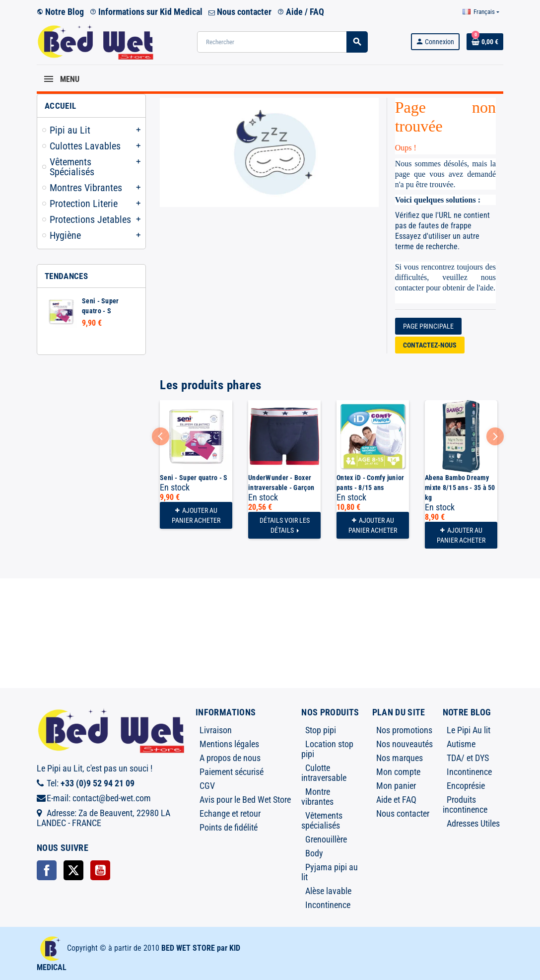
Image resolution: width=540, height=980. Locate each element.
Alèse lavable (328, 891)
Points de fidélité (229, 827)
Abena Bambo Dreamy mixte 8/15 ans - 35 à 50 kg (460, 488)
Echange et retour (230, 813)
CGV (207, 786)
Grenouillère (326, 839)
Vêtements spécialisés (322, 820)
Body (314, 853)
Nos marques (400, 758)
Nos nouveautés (405, 744)
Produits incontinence (465, 805)
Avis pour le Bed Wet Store (245, 800)
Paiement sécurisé (232, 772)
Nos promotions (404, 730)
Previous (161, 436)
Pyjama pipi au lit (330, 872)
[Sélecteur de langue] (481, 12)
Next (495, 436)
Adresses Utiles (473, 823)
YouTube (100, 870)
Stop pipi (321, 730)
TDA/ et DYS (468, 758)
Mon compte (398, 772)
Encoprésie (466, 786)
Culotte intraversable (324, 773)
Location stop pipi (327, 749)
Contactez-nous (430, 345)
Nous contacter (240, 12)
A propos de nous (230, 758)
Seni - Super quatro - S (194, 478)
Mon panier (396, 786)
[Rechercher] (282, 42)
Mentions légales (229, 744)
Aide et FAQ (396, 800)
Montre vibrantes (317, 797)
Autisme (461, 744)
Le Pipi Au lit (469, 730)
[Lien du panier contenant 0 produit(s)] (485, 42)
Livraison (216, 730)
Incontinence (328, 905)
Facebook (47, 870)
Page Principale (428, 326)
